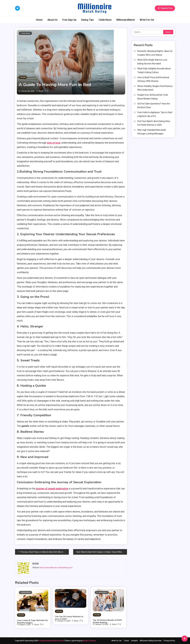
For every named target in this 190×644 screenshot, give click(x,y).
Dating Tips (87, 20)
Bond (41, 91)
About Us (52, 20)
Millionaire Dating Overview (151, 641)
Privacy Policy (169, 641)
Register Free (165, 8)
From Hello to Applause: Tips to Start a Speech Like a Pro (155, 114)
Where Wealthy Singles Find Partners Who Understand (155, 88)
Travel (126, 641)
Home (39, 20)
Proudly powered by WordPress (51, 641)
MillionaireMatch (126, 20)
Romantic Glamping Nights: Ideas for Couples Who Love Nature (155, 53)
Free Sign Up (69, 20)
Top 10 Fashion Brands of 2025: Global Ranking (107, 621)
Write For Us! (147, 20)
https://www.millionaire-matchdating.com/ (56, 568)
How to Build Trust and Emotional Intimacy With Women (153, 79)
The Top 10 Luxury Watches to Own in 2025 (69, 618)
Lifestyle (23, 77)
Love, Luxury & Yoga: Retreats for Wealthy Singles (32, 622)
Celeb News (105, 20)
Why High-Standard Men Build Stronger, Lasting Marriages (152, 132)
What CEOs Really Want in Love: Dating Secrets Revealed (152, 62)
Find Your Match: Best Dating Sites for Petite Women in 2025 (154, 123)
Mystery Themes (89, 641)
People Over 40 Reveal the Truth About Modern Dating (153, 97)
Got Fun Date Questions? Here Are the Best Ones (154, 105)
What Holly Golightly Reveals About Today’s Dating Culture (154, 70)
